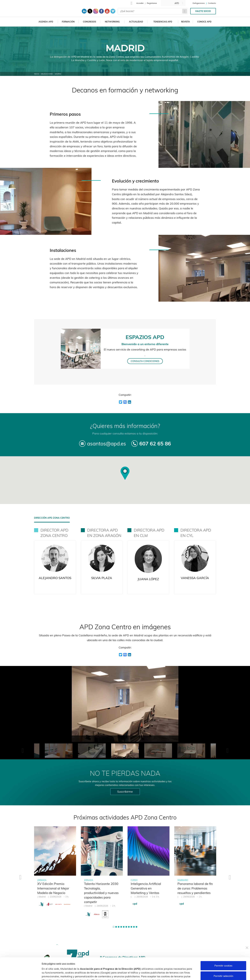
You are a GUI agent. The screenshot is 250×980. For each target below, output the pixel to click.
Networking (112, 22)
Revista (186, 22)
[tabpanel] (55, 869)
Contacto (212, 3)
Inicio (37, 74)
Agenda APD (46, 22)
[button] (114, 927)
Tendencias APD (163, 22)
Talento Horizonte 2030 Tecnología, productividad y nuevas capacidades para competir (101, 893)
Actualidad (136, 22)
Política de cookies (168, 963)
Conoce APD (204, 22)
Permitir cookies (223, 945)
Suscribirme (125, 792)
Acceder (140, 3)
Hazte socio (203, 11)
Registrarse (152, 3)
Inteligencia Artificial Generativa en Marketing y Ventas (146, 888)
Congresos (89, 22)
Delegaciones (199, 3)
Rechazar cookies (223, 966)
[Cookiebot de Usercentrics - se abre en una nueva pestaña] (21, 974)
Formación (68, 22)
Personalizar (169, 974)
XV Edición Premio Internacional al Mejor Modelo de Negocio (53, 888)
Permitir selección (223, 955)
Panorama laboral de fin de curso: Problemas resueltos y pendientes (195, 888)
